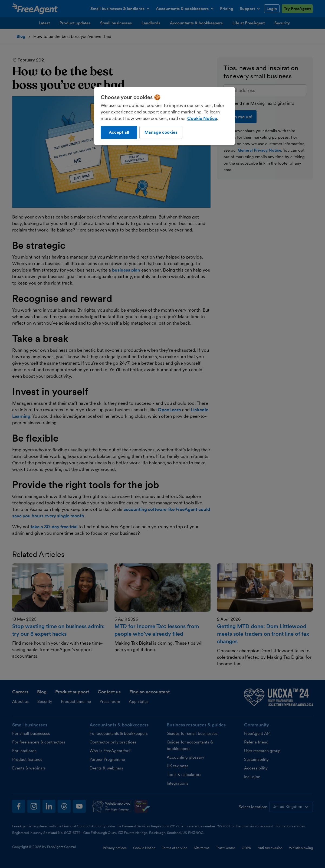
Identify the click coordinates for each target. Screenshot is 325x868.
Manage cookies (161, 132)
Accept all (119, 132)
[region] (165, 116)
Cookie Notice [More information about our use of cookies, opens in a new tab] (202, 118)
